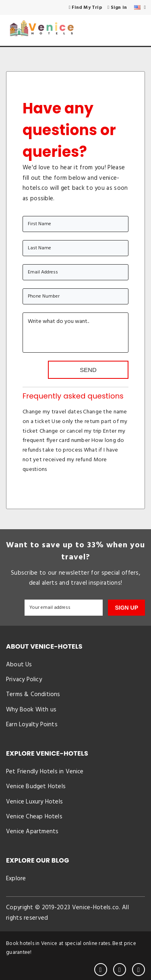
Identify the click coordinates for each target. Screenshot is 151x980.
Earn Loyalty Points (32, 725)
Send (88, 370)
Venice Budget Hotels (36, 787)
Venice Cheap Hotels (34, 817)
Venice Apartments (32, 832)
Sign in (117, 8)
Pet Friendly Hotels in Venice (45, 772)
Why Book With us (31, 710)
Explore (16, 879)
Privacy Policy (24, 680)
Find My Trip (86, 8)
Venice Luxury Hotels (34, 802)
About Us (19, 665)
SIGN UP (126, 608)
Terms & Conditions (33, 694)
